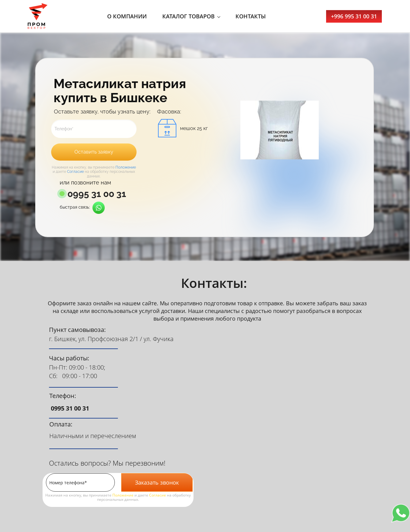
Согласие (75, 172)
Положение (126, 167)
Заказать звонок (157, 482)
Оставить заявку (94, 152)
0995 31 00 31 (97, 194)
